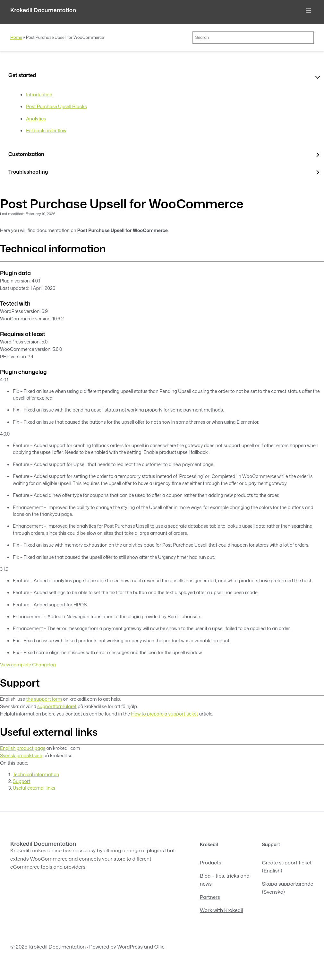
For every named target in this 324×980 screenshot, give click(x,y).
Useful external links (34, 788)
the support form (44, 699)
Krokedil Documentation (43, 10)
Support (22, 781)
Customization (26, 154)
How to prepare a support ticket (164, 714)
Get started (22, 75)
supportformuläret (57, 706)
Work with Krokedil (222, 910)
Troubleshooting (28, 172)
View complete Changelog (28, 665)
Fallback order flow (46, 130)
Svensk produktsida (21, 755)
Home (16, 37)
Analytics (36, 119)
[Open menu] (309, 10)
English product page (23, 748)
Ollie (159, 947)
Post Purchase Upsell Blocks (56, 106)
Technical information (36, 774)
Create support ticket (287, 863)
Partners (210, 897)
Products (211, 863)
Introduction (39, 95)
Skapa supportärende (288, 884)
